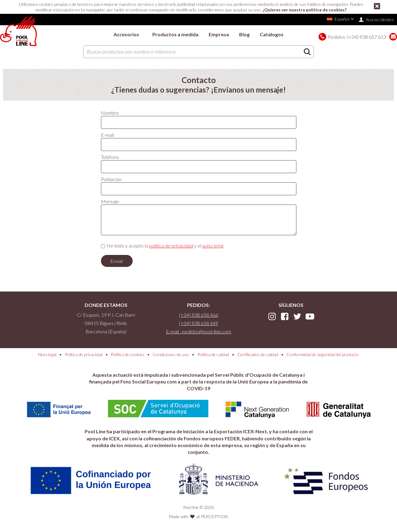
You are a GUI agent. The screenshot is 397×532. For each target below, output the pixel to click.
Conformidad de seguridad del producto (323, 354)
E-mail (107, 135)
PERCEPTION (214, 516)
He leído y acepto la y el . (165, 246)
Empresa (219, 34)
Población (111, 179)
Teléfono (110, 157)
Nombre (110, 113)
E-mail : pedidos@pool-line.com (198, 331)
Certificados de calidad (258, 354)
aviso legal (213, 246)
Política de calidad (213, 354)
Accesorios (126, 34)
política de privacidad (171, 246)
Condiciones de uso (171, 354)
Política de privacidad (84, 354)
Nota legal (47, 354)
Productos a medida (175, 34)
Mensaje (110, 201)
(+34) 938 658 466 (199, 315)
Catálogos (272, 34)
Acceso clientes (380, 20)
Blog (244, 34)
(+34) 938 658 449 (199, 323)
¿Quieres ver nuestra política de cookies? (305, 10)
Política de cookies (128, 354)
